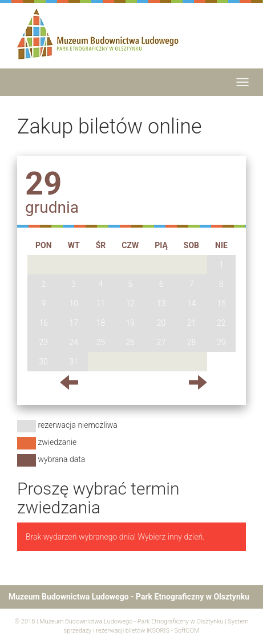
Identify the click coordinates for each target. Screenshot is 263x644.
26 (130, 342)
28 (192, 342)
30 (44, 362)
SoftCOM (187, 631)
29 (221, 342)
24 (74, 342)
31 (74, 362)
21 (192, 323)
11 (101, 303)
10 (74, 303)
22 (221, 323)
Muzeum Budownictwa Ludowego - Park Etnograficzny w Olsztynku (131, 621)
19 (130, 323)
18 (101, 323)
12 (130, 303)
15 (221, 303)
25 (101, 342)
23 (44, 342)
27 (161, 342)
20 (161, 323)
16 (44, 323)
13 (161, 303)
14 (192, 303)
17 (74, 323)
